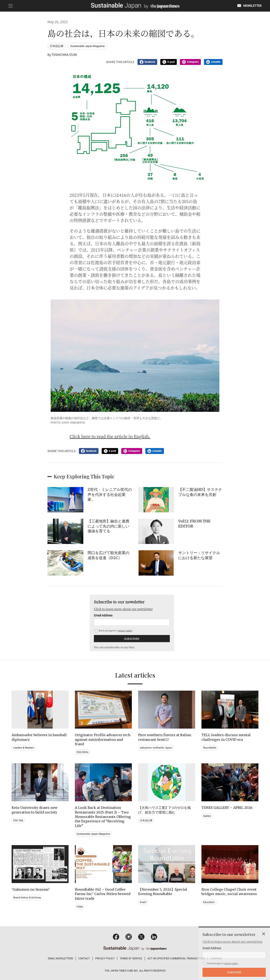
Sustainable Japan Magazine (87, 46)
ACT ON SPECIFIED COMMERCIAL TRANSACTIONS (176, 959)
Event (143, 902)
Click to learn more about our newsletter (123, 609)
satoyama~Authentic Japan (156, 748)
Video (80, 907)
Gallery (207, 816)
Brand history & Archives (27, 898)
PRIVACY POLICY (105, 959)
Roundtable (210, 748)
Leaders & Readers (24, 748)
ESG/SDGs (82, 752)
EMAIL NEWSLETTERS (60, 959)
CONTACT (84, 959)
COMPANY (216, 959)
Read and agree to (114, 630)
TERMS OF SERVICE (131, 959)
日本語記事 (57, 46)
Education (209, 902)
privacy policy (125, 630)
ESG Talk (18, 820)
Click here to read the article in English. (110, 436)
